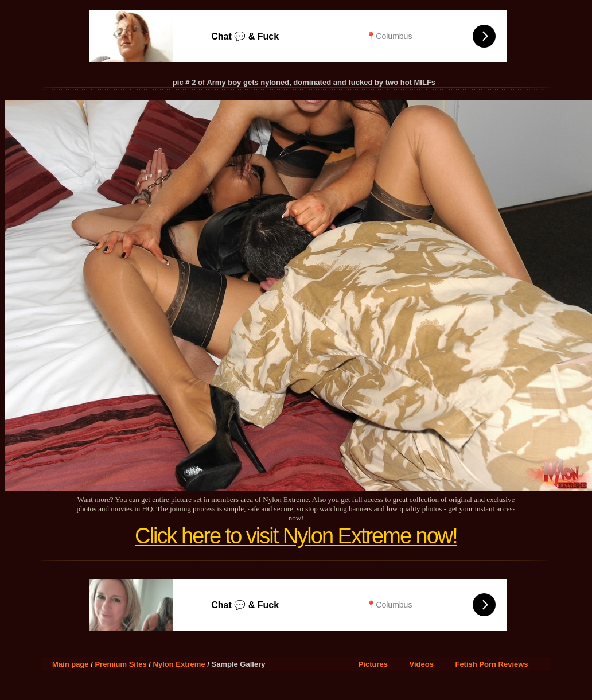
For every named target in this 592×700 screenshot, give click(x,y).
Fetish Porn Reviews (491, 664)
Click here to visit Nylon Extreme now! (296, 536)
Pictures (373, 664)
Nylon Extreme (179, 664)
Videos (422, 664)
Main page (71, 664)
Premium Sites (120, 664)
